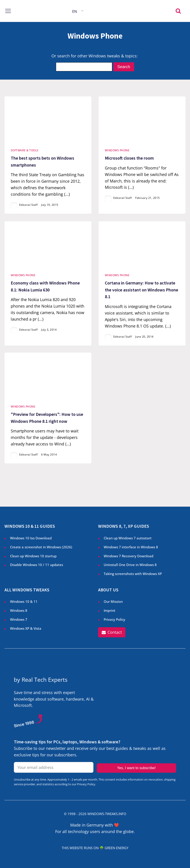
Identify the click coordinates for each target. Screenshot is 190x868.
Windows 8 (19, 611)
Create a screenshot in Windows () (41, 547)
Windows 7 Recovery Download (129, 556)
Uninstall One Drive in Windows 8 (130, 565)
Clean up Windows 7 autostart (128, 538)
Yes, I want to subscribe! (136, 768)
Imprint (110, 611)
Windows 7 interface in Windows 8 (131, 547)
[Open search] (178, 11)
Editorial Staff (28, 205)
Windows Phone (117, 150)
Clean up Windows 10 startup (33, 556)
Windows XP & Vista (26, 628)
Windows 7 (19, 620)
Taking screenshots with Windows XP (133, 574)
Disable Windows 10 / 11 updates (37, 565)
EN (75, 11)
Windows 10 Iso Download (31, 538)
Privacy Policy (114, 620)
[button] (112, 632)
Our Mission (113, 602)
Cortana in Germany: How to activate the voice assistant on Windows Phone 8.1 (141, 290)
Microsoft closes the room (129, 158)
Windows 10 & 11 (24, 602)
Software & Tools (25, 150)
